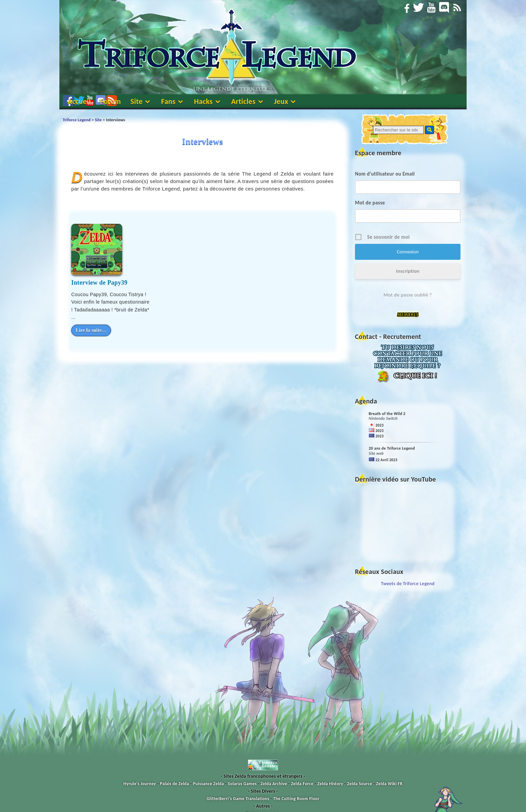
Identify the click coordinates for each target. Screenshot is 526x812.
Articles (243, 101)
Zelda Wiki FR (389, 784)
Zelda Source (360, 784)
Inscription (408, 271)
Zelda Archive (274, 784)
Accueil (79, 101)
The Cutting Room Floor (296, 799)
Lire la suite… (91, 330)
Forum (110, 101)
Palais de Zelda (174, 784)
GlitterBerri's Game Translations (238, 799)
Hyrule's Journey (140, 784)
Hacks (203, 101)
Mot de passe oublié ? (408, 295)
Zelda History (330, 784)
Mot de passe (370, 203)
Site (136, 101)
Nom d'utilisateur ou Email (385, 174)
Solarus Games (242, 784)
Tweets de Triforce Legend (408, 584)
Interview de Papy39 (99, 283)
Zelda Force (302, 784)
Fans (168, 101)
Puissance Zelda (209, 784)
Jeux (281, 101)
